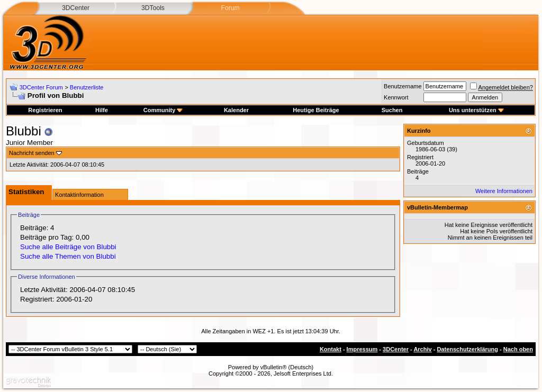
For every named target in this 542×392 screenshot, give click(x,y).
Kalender (236, 110)
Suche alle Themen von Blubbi (68, 256)
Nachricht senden (32, 153)
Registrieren (45, 110)
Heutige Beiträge (316, 110)
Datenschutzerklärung (467, 349)
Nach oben (518, 349)
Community (163, 110)
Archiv (422, 349)
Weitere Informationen (504, 191)
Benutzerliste (87, 87)
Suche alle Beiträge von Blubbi (68, 247)
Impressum (362, 349)
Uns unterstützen (476, 110)
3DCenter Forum (41, 87)
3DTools (153, 8)
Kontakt (331, 349)
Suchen (392, 110)
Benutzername (403, 86)
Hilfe (102, 110)
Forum (230, 8)
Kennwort (396, 97)
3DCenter (76, 8)
